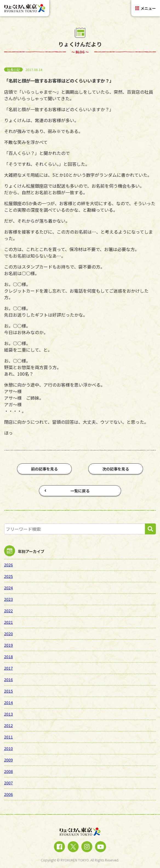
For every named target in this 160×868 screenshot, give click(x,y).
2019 (8, 645)
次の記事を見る (116, 469)
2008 (8, 771)
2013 (8, 714)
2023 (8, 599)
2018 (8, 657)
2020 (8, 634)
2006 (8, 794)
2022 (8, 611)
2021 (8, 622)
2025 (8, 576)
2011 (8, 737)
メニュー (146, 8)
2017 (8, 668)
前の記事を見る (44, 469)
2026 (8, 565)
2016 (8, 679)
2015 (8, 691)
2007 (8, 783)
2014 (8, 702)
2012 (8, 725)
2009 (8, 760)
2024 (8, 588)
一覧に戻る (67, 491)
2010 (8, 748)
